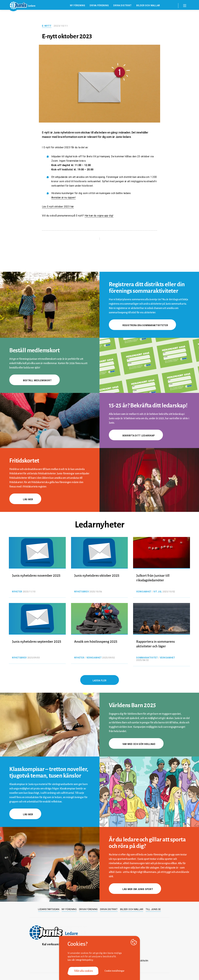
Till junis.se (153, 909)
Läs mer (25, 499)
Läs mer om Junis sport (135, 889)
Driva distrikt (123, 5)
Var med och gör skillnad (136, 744)
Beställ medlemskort (35, 380)
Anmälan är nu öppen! (64, 198)
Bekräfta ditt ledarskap (136, 436)
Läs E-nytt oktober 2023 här (58, 207)
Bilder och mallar (148, 5)
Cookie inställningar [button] (115, 971)
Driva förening (99, 5)
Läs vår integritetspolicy (80, 960)
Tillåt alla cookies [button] (83, 971)
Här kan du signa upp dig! (99, 216)
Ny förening (78, 5)
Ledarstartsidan (49, 909)
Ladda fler (100, 681)
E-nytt (47, 26)
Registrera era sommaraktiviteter (142, 325)
